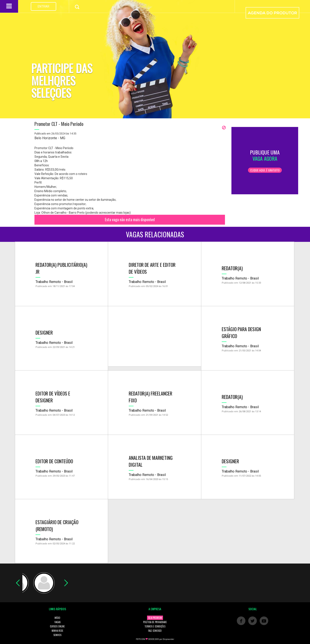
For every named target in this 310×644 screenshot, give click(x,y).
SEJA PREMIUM (155, 618)
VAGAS (57, 622)
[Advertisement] (154, 336)
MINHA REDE (57, 631)
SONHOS (57, 635)
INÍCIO (57, 618)
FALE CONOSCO (155, 631)
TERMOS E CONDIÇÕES (155, 626)
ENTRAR (43, 6)
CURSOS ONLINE (57, 626)
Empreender (168, 639)
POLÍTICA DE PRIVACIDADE (155, 622)
